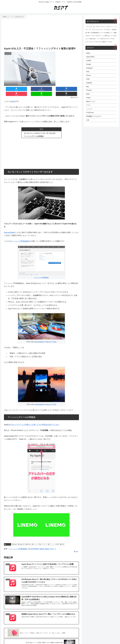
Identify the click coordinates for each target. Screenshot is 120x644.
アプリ (89, 110)
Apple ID (21, 539)
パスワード (43, 539)
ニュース (7, 539)
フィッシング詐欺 (53, 539)
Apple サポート (50, 544)
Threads (89, 94)
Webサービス (91, 106)
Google (89, 66)
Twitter (89, 102)
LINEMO (89, 86)
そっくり (35, 539)
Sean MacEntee (39, 337)
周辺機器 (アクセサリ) (95, 122)
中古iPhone (90, 118)
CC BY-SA (51, 84)
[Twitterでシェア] (10, 89)
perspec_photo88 (32, 84)
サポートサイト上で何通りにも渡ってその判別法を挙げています (34, 420)
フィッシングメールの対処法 (34, 131)
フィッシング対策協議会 (20, 236)
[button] (73, 89)
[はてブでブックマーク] (35, 89)
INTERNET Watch (37, 544)
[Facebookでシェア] (23, 89)
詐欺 (62, 539)
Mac (88, 90)
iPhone (28, 539)
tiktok (88, 98)
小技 (88, 126)
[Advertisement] (41, 32)
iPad (88, 74)
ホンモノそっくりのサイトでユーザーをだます (40, 128)
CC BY (54, 337)
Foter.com (43, 84)
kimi (14, 96)
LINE (88, 82)
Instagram (90, 70)
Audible (89, 61)
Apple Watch (91, 57)
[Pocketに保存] (48, 89)
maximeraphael (39, 399)
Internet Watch (9, 228)
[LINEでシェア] (60, 89)
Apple (15, 539)
